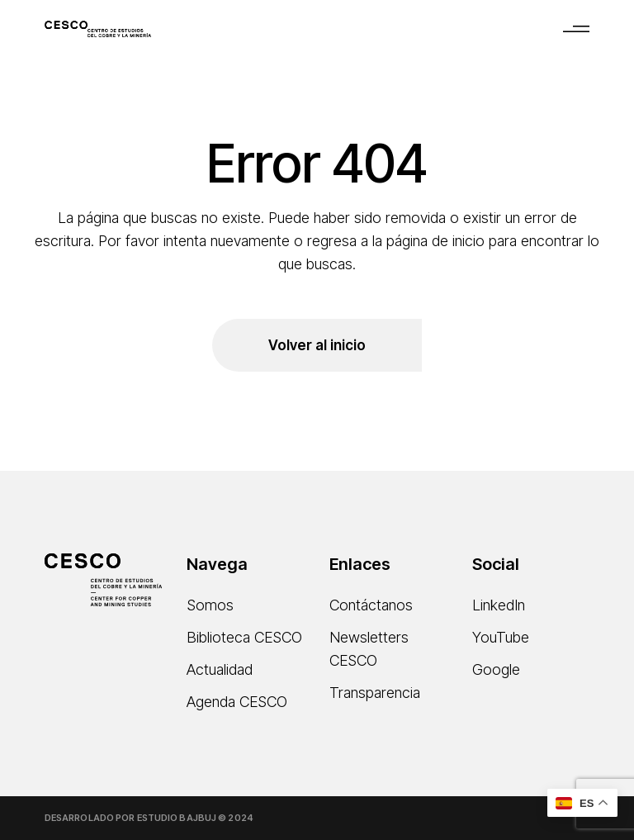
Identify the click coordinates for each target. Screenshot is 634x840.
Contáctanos (371, 605)
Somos (210, 605)
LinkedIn (499, 605)
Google (496, 669)
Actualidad (220, 669)
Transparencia (375, 693)
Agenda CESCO (237, 702)
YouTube (501, 637)
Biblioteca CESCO (244, 637)
